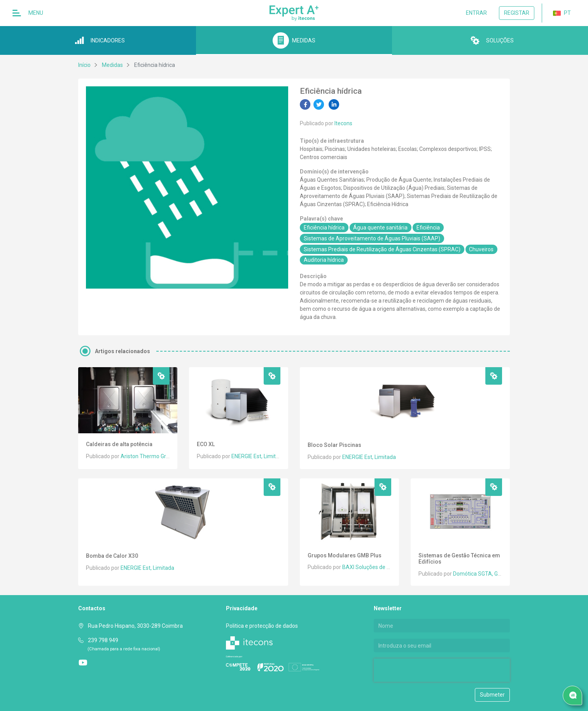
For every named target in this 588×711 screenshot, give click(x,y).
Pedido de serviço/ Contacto (575, 696)
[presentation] (423, 670)
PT (562, 13)
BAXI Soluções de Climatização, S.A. (387, 567)
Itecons (343, 123)
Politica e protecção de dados (262, 626)
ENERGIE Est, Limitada (258, 456)
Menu (28, 13)
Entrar (476, 13)
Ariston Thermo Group (148, 456)
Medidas (112, 65)
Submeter (492, 695)
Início (84, 65)
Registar (517, 13)
